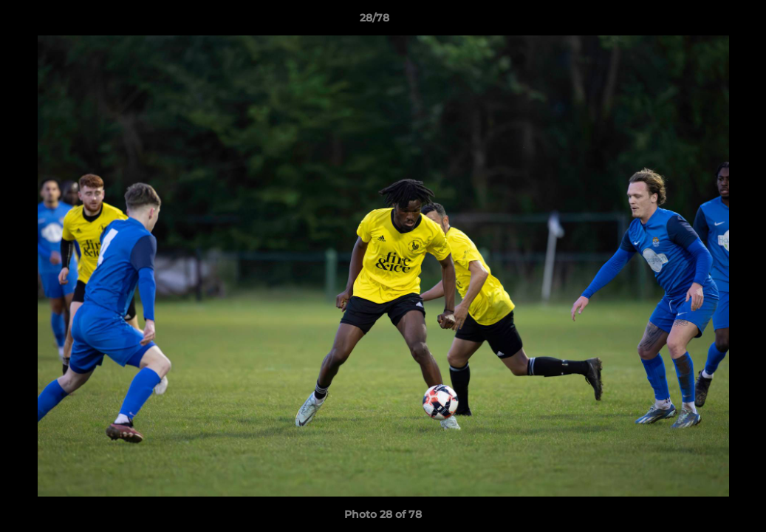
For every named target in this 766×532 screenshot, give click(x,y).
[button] (704, 21)
